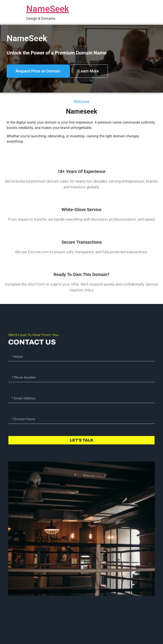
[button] (38, 71)
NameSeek (48, 9)
